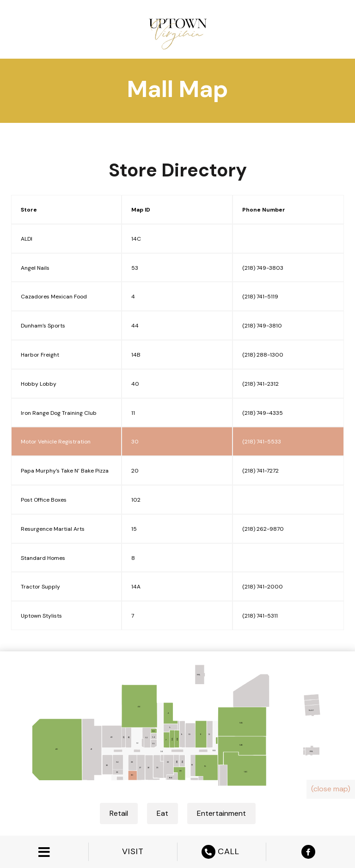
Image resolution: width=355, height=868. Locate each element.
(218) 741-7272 (260, 471)
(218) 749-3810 (262, 326)
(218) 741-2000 (263, 587)
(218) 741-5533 (262, 442)
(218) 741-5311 (260, 616)
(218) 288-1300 (263, 355)
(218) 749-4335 (263, 413)
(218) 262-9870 (263, 529)
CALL (222, 852)
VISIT (133, 852)
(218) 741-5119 (260, 297)
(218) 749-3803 (263, 268)
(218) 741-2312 (260, 384)
